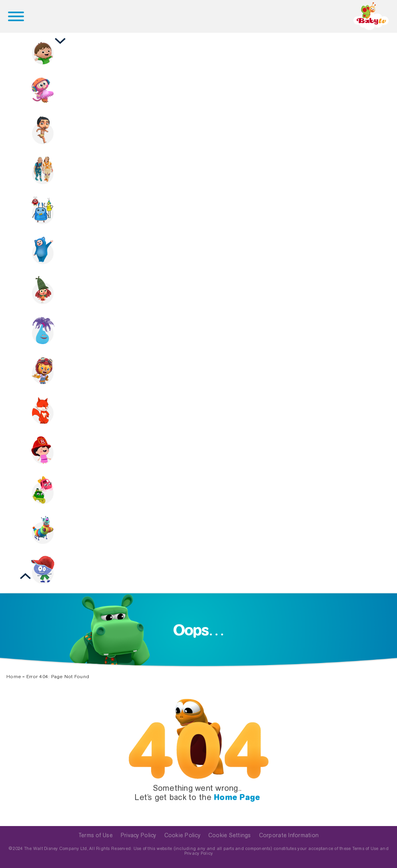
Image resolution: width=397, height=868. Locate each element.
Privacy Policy (139, 835)
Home (14, 677)
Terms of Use (96, 835)
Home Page (237, 797)
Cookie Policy (182, 835)
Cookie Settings (230, 835)
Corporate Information (289, 835)
